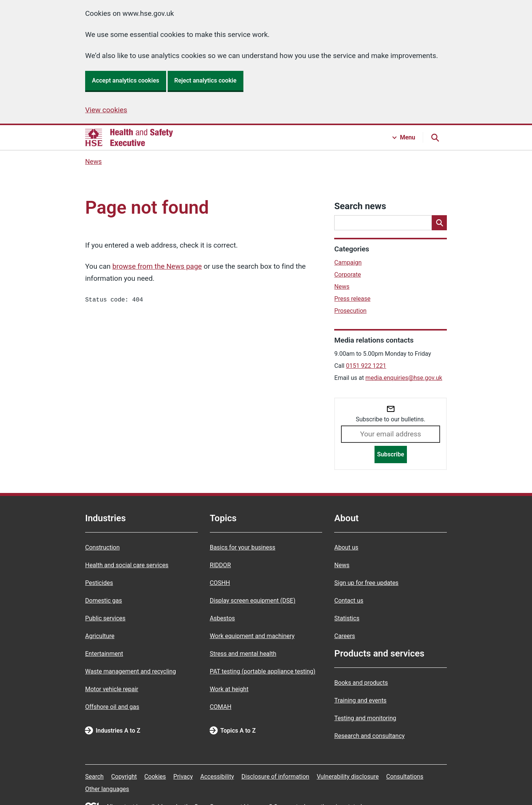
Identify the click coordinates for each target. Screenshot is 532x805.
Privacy (183, 777)
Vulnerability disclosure (348, 777)
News (93, 162)
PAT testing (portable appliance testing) (263, 671)
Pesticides (99, 583)
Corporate (348, 275)
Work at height (229, 689)
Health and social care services (127, 565)
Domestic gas (104, 601)
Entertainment (104, 654)
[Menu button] (404, 138)
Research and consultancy (369, 736)
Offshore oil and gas (112, 707)
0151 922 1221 (366, 366)
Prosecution (350, 311)
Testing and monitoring (365, 718)
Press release (352, 299)
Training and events (360, 700)
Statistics (347, 618)
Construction (102, 547)
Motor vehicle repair (112, 689)
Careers (345, 636)
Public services (105, 618)
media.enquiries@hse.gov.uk (404, 378)
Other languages (107, 789)
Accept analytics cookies (126, 80)
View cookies (106, 110)
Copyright (124, 777)
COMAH (221, 707)
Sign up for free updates (366, 583)
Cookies (155, 777)
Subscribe (391, 454)
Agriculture (100, 636)
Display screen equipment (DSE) (253, 601)
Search (94, 777)
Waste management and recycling (131, 671)
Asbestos (222, 618)
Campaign (348, 262)
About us (346, 547)
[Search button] (435, 138)
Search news (360, 206)
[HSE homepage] (129, 138)
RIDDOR (220, 565)
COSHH (220, 583)
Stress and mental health (243, 654)
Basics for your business (243, 547)
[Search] (439, 223)
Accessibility (217, 777)
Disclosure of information (275, 777)
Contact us (349, 601)
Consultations (405, 777)
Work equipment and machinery (252, 636)
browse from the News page (157, 266)
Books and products (361, 683)
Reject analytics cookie (206, 80)
